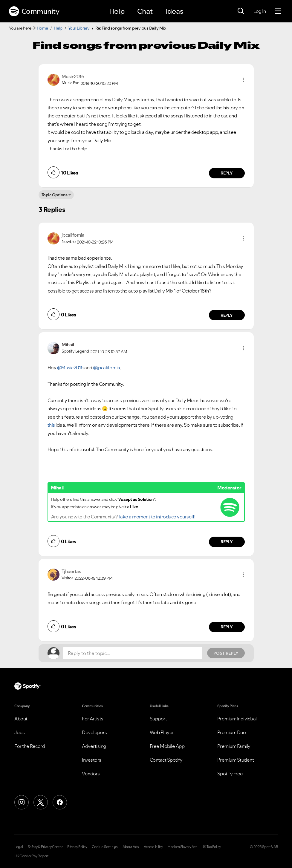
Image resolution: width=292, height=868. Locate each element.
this (52, 425)
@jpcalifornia (107, 368)
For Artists (93, 719)
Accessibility (153, 847)
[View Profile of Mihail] (68, 345)
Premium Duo (232, 732)
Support (158, 719)
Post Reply (226, 653)
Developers (94, 732)
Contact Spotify (166, 760)
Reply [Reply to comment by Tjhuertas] (227, 627)
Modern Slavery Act (182, 847)
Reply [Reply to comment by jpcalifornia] (227, 315)
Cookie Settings (105, 847)
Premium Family (234, 746)
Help (117, 11)
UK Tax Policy (211, 847)
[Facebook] (60, 802)
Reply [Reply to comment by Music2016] (227, 173)
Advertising (94, 746)
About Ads (131, 847)
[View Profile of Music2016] (73, 76)
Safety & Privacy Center (45, 847)
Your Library (79, 28)
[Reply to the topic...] (133, 653)
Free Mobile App (167, 746)
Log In (260, 11)
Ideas (174, 11)
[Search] (241, 11)
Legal (19, 847)
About (21, 719)
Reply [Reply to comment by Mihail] (227, 542)
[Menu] (278, 11)
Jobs (19, 732)
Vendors (91, 774)
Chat (145, 11)
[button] (243, 80)
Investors (92, 760)
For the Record (30, 746)
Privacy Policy (77, 847)
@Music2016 (70, 368)
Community (34, 11)
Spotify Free (230, 774)
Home (42, 28)
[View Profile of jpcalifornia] (73, 235)
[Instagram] (22, 802)
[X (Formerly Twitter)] (41, 802)
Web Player (162, 732)
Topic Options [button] (55, 195)
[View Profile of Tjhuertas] (71, 571)
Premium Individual (237, 719)
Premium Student (236, 760)
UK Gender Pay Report (31, 856)
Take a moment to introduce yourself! (157, 517)
